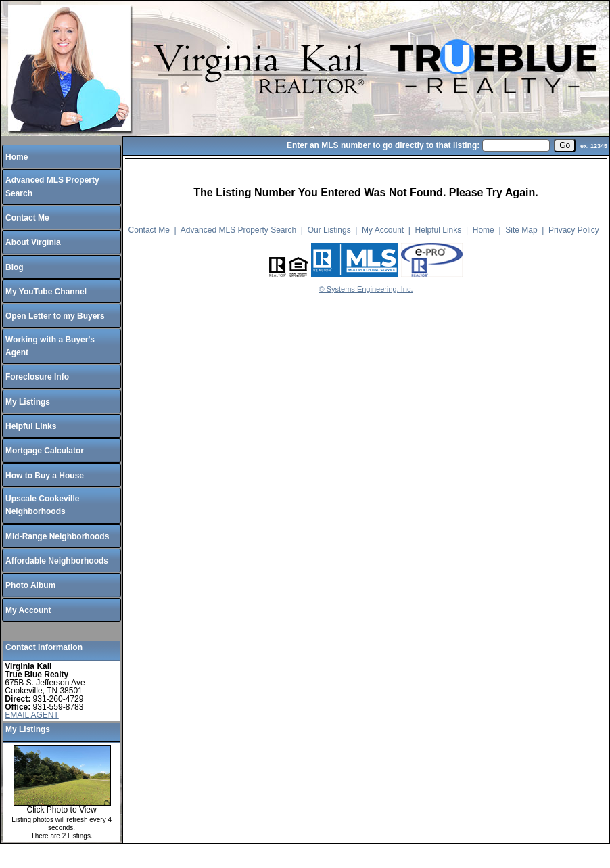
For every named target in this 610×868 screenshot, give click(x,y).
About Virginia (33, 242)
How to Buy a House (45, 476)
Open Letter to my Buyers (55, 316)
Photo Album (30, 585)
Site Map (521, 230)
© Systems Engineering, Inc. (366, 289)
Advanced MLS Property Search (238, 230)
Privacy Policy (574, 230)
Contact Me (27, 218)
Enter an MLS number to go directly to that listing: (383, 145)
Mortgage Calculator (45, 451)
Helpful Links (31, 426)
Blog (15, 267)
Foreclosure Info (37, 377)
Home (17, 157)
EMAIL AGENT (32, 715)
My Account (28, 610)
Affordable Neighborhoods (57, 561)
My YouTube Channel (46, 292)
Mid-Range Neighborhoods (57, 536)
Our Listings (329, 230)
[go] (565, 145)
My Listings (28, 402)
